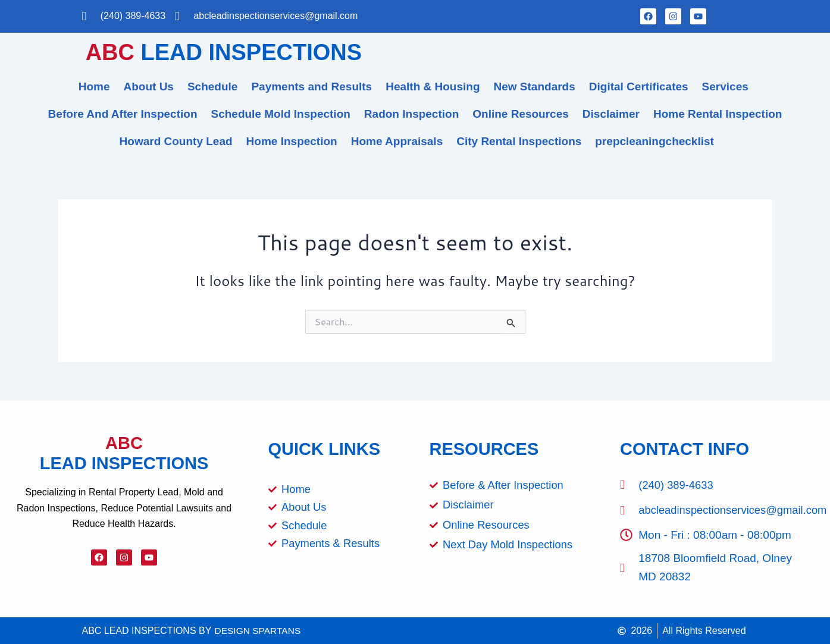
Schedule (212, 87)
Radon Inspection (411, 114)
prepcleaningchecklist (654, 141)
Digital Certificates (639, 87)
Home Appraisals (397, 141)
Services (725, 87)
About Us (149, 87)
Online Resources (521, 114)
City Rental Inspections (519, 141)
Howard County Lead (176, 141)
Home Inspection (292, 141)
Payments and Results (311, 87)
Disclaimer (611, 114)
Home (94, 87)
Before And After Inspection (123, 114)
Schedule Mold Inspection (281, 114)
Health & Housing (433, 87)
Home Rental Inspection (718, 114)
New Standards (535, 87)
